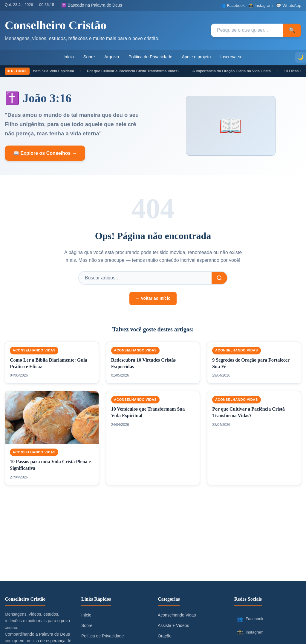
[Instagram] (260, 6)
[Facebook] (233, 6)
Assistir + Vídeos (173, 625)
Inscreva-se (231, 57)
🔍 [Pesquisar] (292, 30)
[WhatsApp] (289, 6)
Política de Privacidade (150, 57)
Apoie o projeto (196, 57)
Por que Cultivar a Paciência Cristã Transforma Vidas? (136, 71)
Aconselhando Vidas (34, 351)
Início (68, 57)
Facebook (250, 619)
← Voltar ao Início (153, 298)
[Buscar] (219, 278)
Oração (165, 636)
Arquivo (112, 57)
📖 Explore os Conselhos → (45, 153)
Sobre (89, 57)
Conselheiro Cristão (56, 25)
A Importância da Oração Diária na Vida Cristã (235, 71)
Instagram (250, 632)
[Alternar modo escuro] (301, 57)
